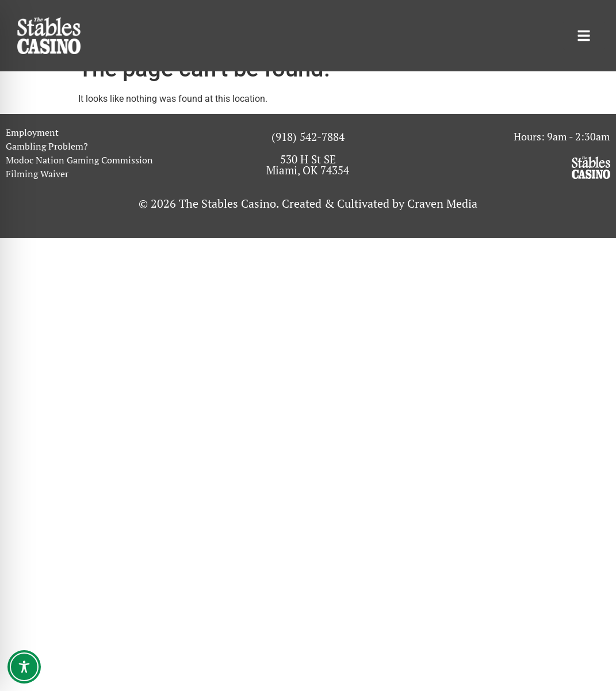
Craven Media (442, 224)
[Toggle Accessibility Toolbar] (24, 667)
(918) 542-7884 (308, 157)
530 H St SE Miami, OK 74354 (308, 185)
